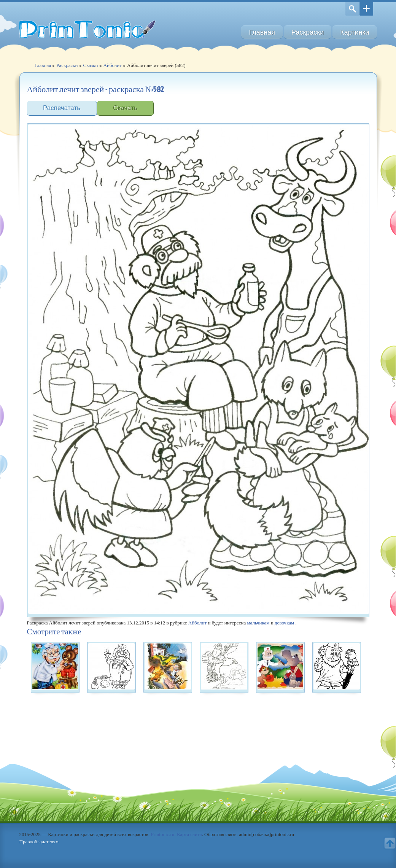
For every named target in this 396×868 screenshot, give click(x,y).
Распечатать (62, 108)
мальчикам (258, 623)
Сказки (91, 65)
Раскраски (308, 32)
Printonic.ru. (163, 834)
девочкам (284, 623)
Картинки (355, 32)
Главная (262, 32)
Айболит (113, 65)
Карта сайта (189, 834)
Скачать (125, 108)
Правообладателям (39, 842)
